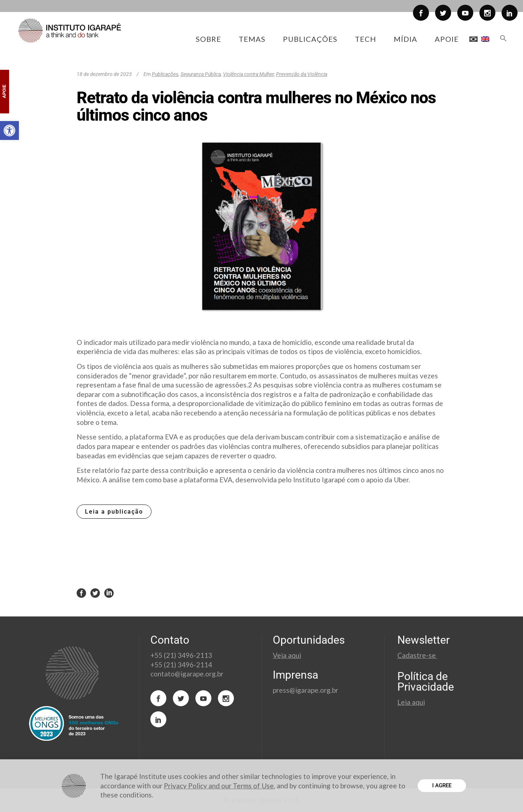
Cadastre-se (417, 655)
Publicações (165, 74)
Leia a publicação (114, 512)
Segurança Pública (201, 74)
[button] (9, 130)
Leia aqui (411, 702)
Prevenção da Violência (302, 74)
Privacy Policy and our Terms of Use (219, 786)
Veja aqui (287, 655)
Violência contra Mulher (248, 74)
